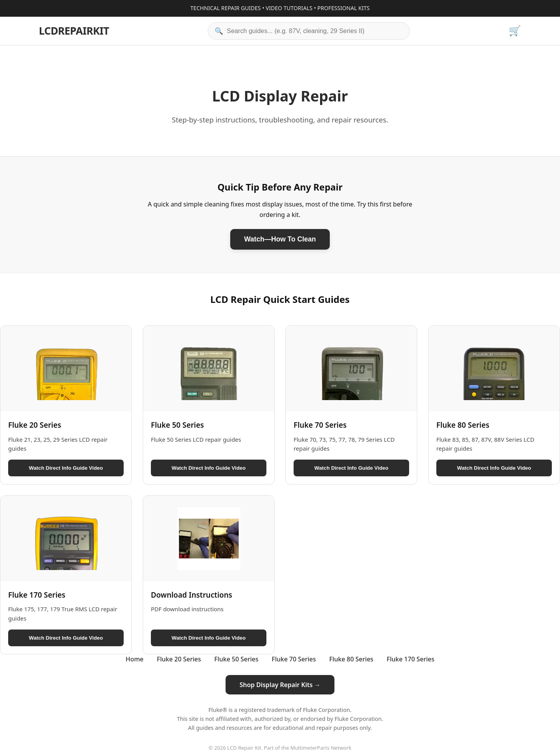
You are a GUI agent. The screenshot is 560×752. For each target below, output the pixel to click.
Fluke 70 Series (294, 659)
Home (135, 659)
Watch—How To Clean (280, 239)
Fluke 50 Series (236, 659)
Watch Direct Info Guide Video (66, 468)
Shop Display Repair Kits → (280, 685)
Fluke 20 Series (179, 659)
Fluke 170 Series (410, 659)
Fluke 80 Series (352, 659)
